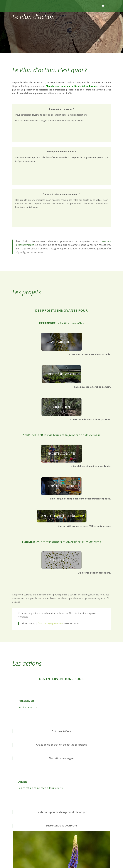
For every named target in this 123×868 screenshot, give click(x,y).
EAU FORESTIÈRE (61, 342)
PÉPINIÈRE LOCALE (61, 374)
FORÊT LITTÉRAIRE (61, 486)
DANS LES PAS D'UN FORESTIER (62, 516)
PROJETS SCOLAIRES (61, 453)
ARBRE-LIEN (61, 407)
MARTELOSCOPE (61, 560)
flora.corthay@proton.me (51, 623)
